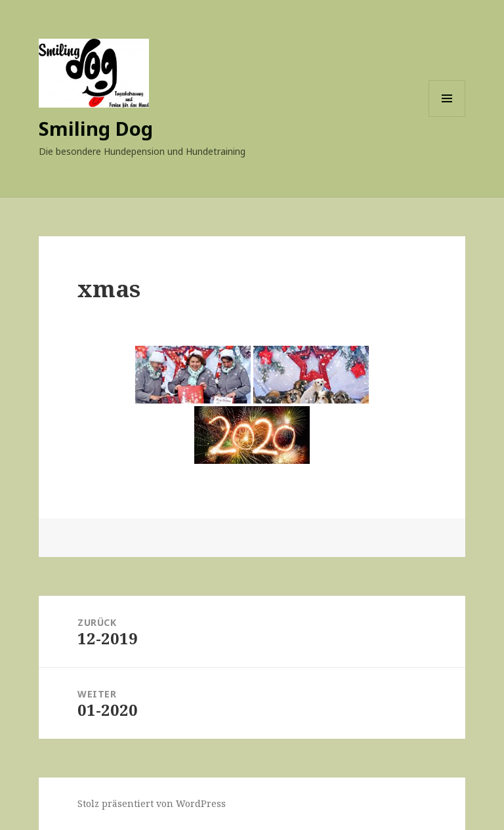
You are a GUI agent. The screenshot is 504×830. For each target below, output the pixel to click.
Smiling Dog (96, 128)
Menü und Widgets (447, 116)
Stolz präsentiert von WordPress (152, 803)
